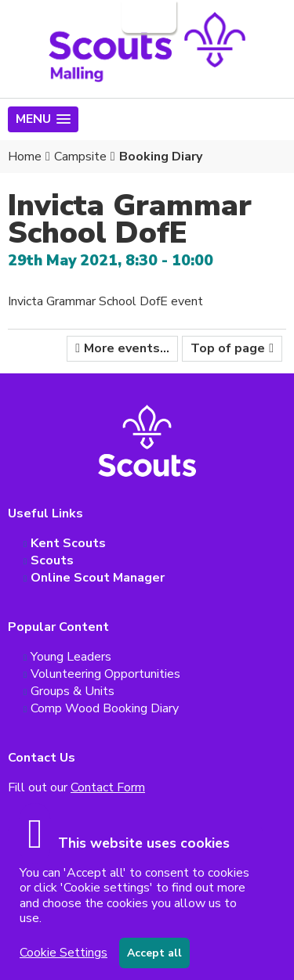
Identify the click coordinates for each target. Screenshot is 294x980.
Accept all (154, 953)
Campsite (80, 157)
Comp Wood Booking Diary (105, 708)
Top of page (228, 348)
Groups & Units (73, 691)
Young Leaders (71, 657)
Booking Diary (161, 157)
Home (25, 157)
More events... (127, 348)
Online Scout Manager (98, 578)
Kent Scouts (68, 543)
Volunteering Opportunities (105, 674)
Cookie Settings (64, 953)
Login (147, 16)
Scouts (52, 560)
